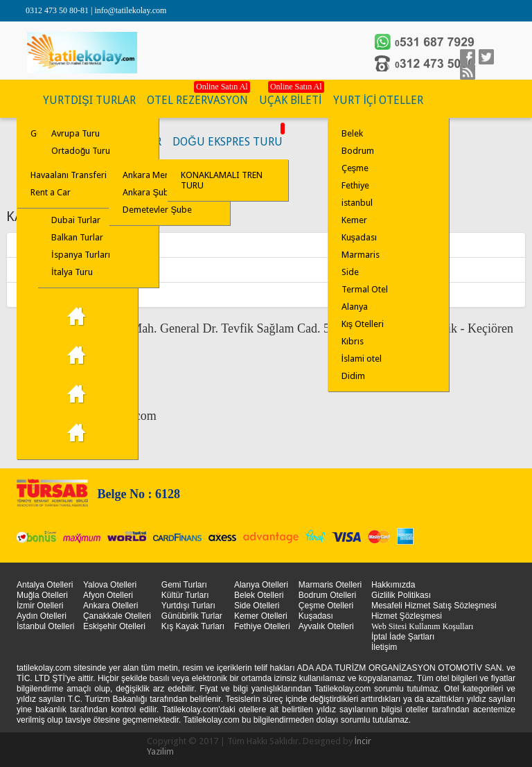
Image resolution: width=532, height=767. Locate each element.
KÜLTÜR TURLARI (27, 100)
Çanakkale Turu (77, 394)
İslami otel (362, 359)
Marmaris (361, 255)
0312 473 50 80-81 (58, 10)
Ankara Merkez (43, 245)
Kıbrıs (353, 341)
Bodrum (358, 151)
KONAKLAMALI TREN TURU (222, 180)
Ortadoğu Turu (81, 151)
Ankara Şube (39, 270)
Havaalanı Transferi (69, 175)
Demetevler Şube (157, 210)
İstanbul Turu (77, 433)
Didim (353, 376)
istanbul (357, 203)
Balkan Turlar (77, 237)
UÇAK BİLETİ (291, 100)
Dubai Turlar (76, 220)
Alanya (355, 307)
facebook (468, 57)
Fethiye (355, 185)
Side (350, 272)
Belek (352, 133)
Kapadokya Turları (77, 355)
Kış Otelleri (363, 324)
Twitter (486, 57)
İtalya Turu (72, 272)
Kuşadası (360, 237)
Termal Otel (365, 289)
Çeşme (355, 168)
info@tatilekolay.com (130, 10)
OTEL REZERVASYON (197, 100)
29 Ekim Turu (77, 317)
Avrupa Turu (76, 133)
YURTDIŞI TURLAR (89, 100)
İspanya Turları (81, 255)
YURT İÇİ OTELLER (379, 100)
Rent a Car (51, 192)
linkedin (468, 72)
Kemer (354, 220)
